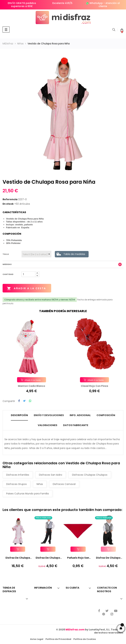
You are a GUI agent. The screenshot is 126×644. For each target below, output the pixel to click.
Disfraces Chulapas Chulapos (90, 475)
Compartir (19, 401)
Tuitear (24, 401)
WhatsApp (96, 3)
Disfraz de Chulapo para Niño (48, 558)
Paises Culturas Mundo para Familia (27, 493)
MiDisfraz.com (75, 629)
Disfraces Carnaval (64, 484)
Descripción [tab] (19, 415)
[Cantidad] (28, 274)
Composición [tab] (106, 415)
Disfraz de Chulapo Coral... (108, 558)
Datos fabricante (76, 425)
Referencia (10, 200)
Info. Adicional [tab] (80, 415)
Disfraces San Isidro (51, 475)
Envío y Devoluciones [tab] (49, 415)
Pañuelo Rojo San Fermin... (78, 558)
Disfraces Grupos (16, 484)
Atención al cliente (109, 5)
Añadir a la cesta (26, 289)
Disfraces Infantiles (18, 475)
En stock (8, 204)
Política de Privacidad (58, 639)
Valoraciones (47, 425)
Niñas (40, 484)
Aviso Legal (37, 639)
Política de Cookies (85, 639)
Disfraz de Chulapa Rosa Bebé (18, 558)
